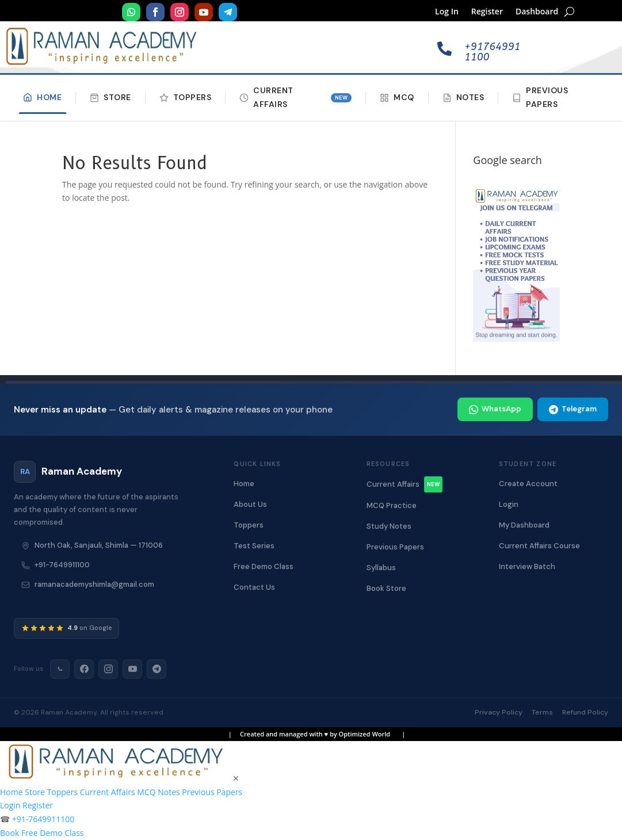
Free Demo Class (264, 566)
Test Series (254, 546)
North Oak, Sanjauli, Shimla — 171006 (99, 545)
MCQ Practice (392, 505)
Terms (542, 712)
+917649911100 (492, 52)
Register (487, 12)
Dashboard (537, 12)
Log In (447, 12)
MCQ (397, 97)
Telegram (573, 409)
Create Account (528, 484)
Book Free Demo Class (42, 833)
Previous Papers (540, 97)
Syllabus (381, 568)
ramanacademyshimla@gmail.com (94, 584)
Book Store (386, 588)
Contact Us (254, 587)
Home (42, 97)
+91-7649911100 (62, 565)
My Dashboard (524, 525)
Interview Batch (527, 566)
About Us (250, 504)
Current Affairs (295, 97)
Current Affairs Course (539, 546)
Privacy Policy (499, 712)
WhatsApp (495, 409)
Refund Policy (585, 712)
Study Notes (389, 526)
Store (110, 97)
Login (509, 504)
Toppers (186, 97)
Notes (463, 97)
